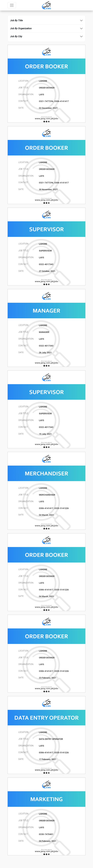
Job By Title (16, 20)
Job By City (16, 36)
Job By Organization (21, 28)
